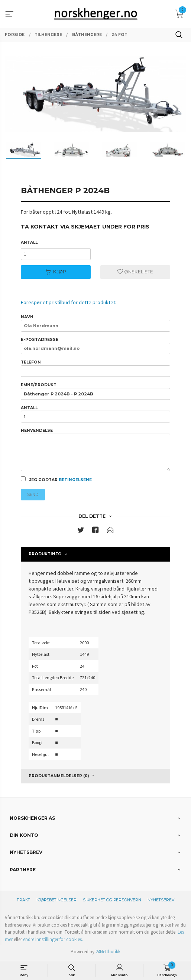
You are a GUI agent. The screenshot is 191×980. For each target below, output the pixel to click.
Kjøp (56, 272)
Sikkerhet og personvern (112, 900)
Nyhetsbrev (161, 900)
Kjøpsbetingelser (56, 900)
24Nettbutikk (108, 952)
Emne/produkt (95, 391)
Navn (95, 323)
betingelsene (75, 480)
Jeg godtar (56, 479)
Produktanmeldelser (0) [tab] (59, 776)
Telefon (95, 368)
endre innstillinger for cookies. (53, 939)
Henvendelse (95, 450)
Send (33, 495)
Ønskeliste (135, 272)
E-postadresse (95, 346)
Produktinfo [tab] (45, 554)
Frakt (23, 900)
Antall (29, 242)
